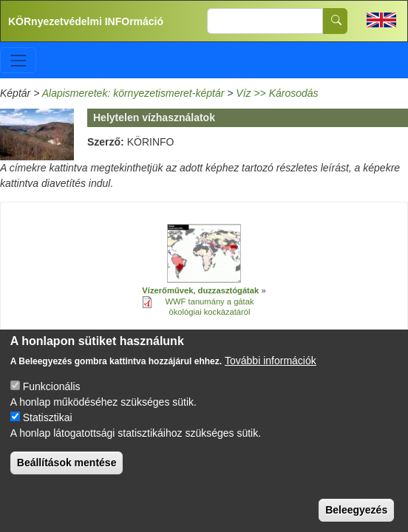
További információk (271, 373)
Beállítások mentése (67, 475)
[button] (204, 254)
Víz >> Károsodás (277, 93)
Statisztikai (48, 430)
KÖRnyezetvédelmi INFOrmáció (86, 21)
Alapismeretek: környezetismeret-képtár (133, 93)
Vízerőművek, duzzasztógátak (200, 290)
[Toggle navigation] (18, 60)
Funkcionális (52, 399)
